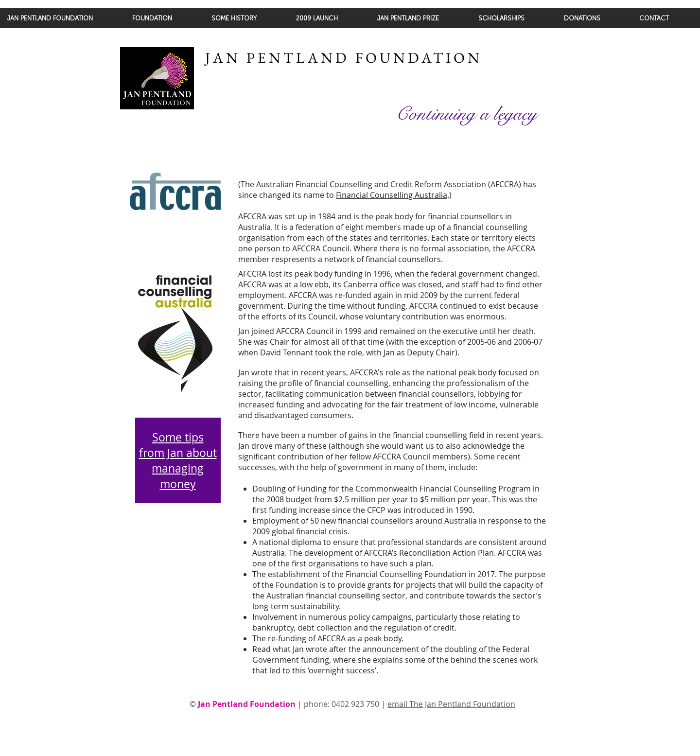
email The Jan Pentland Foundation (451, 704)
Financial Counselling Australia (392, 195)
